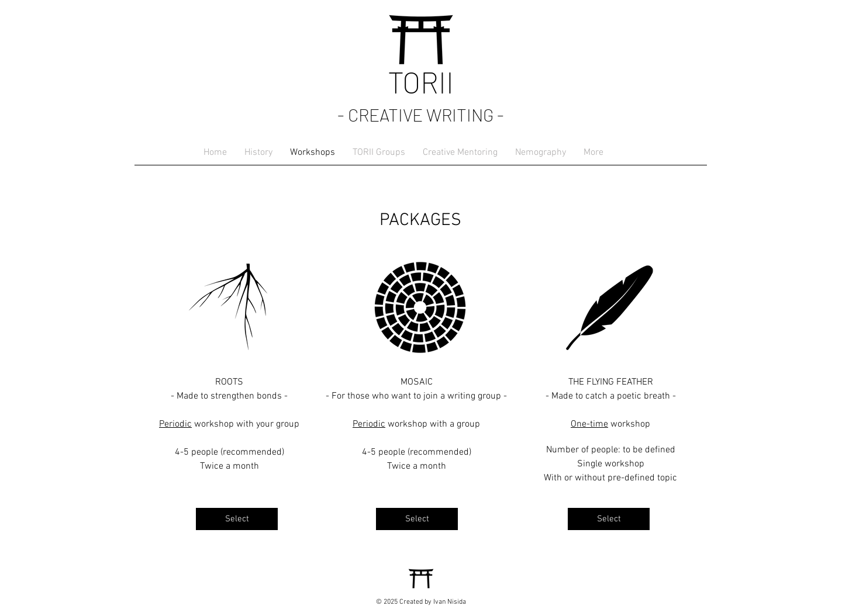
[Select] (237, 519)
